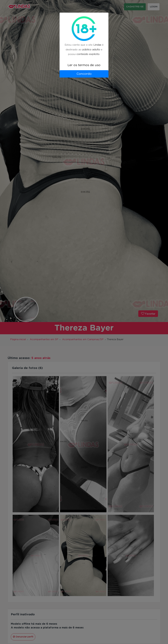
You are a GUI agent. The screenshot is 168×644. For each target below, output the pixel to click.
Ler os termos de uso (84, 65)
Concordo (84, 74)
